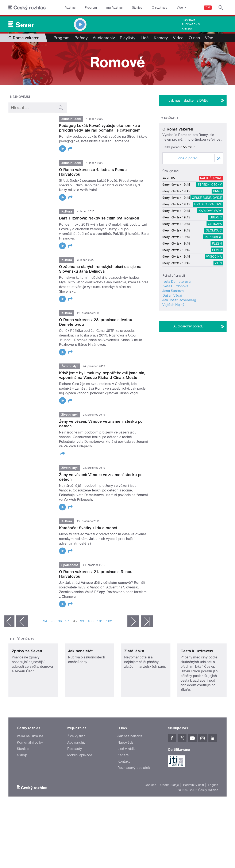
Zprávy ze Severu (28, 675)
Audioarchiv (191, 24)
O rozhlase (160, 8)
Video (178, 38)
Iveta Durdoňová (175, 320)
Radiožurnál (211, 212)
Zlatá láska (134, 675)
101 (100, 621)
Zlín (218, 297)
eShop (22, 779)
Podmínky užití (193, 809)
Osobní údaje (170, 809)
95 (53, 621)
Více (211, 38)
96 (60, 621)
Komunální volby (30, 766)
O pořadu (169, 118)
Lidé (145, 38)
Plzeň (217, 278)
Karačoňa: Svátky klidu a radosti (89, 528)
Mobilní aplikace (80, 779)
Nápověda (126, 766)
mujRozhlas (114, 8)
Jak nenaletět (80, 675)
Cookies (150, 809)
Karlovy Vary (210, 245)
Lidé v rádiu (127, 773)
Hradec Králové (208, 238)
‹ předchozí (22, 621)
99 (82, 621)
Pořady (81, 38)
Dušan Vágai (172, 330)
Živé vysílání (77, 760)
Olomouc (214, 265)
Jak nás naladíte (130, 760)
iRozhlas (70, 8)
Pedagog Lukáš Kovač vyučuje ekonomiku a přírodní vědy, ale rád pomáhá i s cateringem (100, 128)
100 (90, 621)
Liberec (216, 252)
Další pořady (22, 639)
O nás (194, 38)
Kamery (187, 29)
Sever (217, 284)
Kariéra (123, 779)
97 (67, 621)
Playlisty (128, 38)
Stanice (137, 8)
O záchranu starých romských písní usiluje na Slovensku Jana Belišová (100, 269)
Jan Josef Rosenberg (179, 334)
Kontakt (124, 785)
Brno (217, 225)
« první (9, 621)
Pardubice (213, 271)
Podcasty (75, 773)
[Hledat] (221, 8)
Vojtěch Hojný (173, 339)
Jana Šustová (173, 325)
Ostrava (215, 258)
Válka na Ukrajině (30, 760)
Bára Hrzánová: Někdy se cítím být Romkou (99, 218)
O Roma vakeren (178, 163)
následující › (133, 621)
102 (109, 621)
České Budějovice (207, 232)
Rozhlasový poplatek (134, 792)
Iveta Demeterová (176, 316)
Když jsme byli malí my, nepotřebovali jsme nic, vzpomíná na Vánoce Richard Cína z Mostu (102, 375)
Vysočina (214, 291)
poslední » (147, 621)
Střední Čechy (210, 219)
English (213, 809)
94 (45, 621)
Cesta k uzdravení (197, 675)
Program (91, 8)
